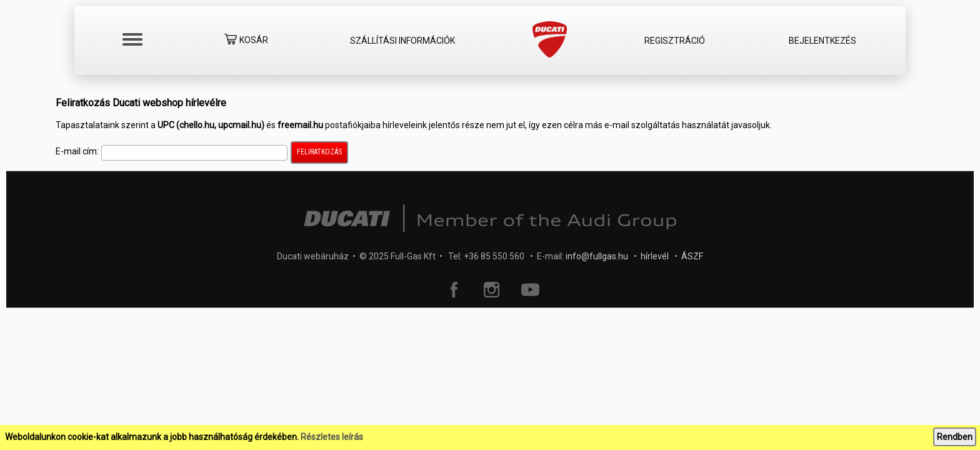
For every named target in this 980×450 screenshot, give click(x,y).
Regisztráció (675, 41)
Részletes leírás (332, 437)
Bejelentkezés (822, 41)
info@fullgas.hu (597, 256)
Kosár (246, 41)
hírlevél (655, 256)
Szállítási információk (402, 41)
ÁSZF (692, 256)
